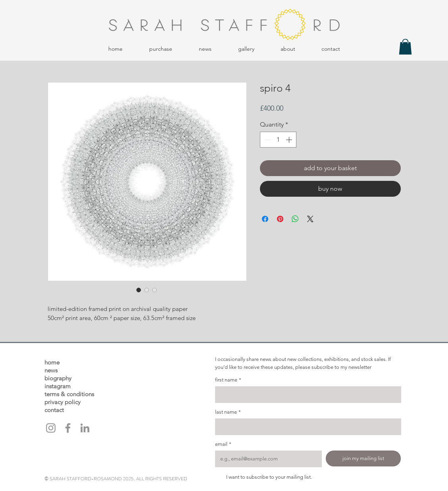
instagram (58, 386)
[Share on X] (310, 219)
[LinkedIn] (85, 428)
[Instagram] (51, 428)
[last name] (306, 427)
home (52, 362)
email (223, 444)
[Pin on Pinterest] (280, 219)
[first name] (306, 395)
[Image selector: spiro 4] (139, 290)
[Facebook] (68, 428)
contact (54, 410)
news (51, 370)
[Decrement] (267, 140)
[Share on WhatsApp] (295, 219)
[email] (266, 459)
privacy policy (62, 402)
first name (228, 380)
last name (228, 412)
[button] (161, 49)
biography (58, 378)
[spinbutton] (278, 140)
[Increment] (290, 140)
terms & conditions (69, 394)
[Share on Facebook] (265, 219)
